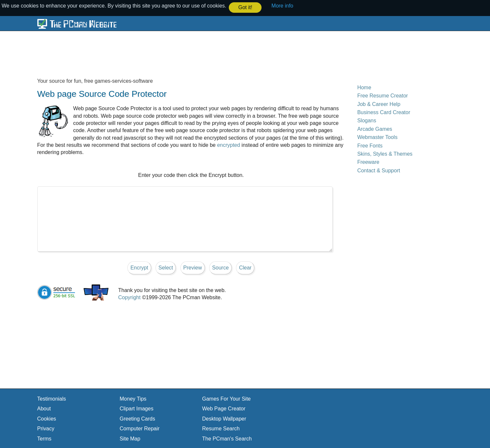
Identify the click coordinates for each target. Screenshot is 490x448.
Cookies (47, 418)
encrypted (228, 145)
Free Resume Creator (382, 95)
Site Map (130, 438)
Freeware (368, 162)
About (44, 409)
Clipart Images (137, 409)
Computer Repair (140, 428)
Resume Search (221, 428)
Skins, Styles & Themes (385, 154)
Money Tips (133, 398)
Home (364, 87)
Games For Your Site (227, 398)
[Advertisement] (196, 54)
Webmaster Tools (377, 137)
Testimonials (52, 398)
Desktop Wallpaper (224, 418)
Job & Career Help (379, 104)
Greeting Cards (138, 418)
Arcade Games (375, 129)
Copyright (129, 297)
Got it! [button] (245, 7)
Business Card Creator (384, 112)
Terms (45, 438)
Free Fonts (370, 145)
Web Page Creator (224, 409)
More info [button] (282, 6)
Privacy (46, 428)
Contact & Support (379, 170)
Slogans (367, 121)
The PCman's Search (227, 438)
